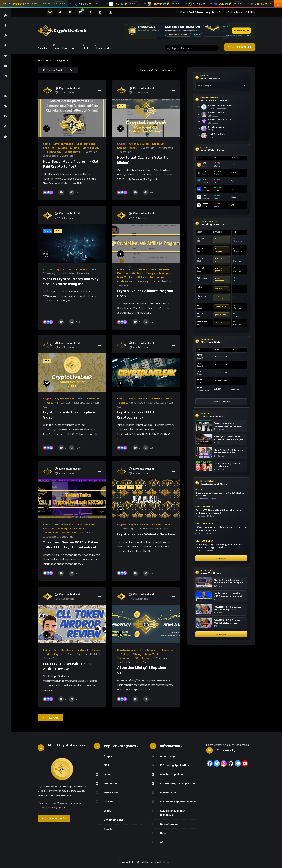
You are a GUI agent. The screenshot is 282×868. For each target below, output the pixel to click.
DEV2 (199, 363)
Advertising (167, 756)
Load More (221, 558)
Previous (51, 718)
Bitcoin (47, 269)
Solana (200, 287)
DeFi (93, 269)
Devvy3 (200, 268)
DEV (199, 371)
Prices (142, 277)
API (162, 842)
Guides (62, 148)
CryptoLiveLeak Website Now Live (146, 534)
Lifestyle (150, 273)
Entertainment (86, 144)
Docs (163, 833)
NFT (107, 765)
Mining (75, 148)
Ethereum (158, 144)
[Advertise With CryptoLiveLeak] (34, 4)
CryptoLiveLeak (63, 144)
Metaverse (111, 793)
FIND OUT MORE (54, 818)
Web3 (134, 148)
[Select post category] (221, 86)
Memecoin (110, 783)
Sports (108, 829)
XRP (199, 305)
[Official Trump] (162, 4)
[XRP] (195, 4)
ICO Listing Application (175, 765)
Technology (54, 152)
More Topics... (91, 148)
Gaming (122, 148)
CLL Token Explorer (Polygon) (179, 802)
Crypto (121, 144)
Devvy (200, 248)
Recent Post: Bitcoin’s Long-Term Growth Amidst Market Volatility (218, 12)
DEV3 (199, 355)
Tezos (200, 313)
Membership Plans (172, 774)
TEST (199, 379)
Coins (46, 144)
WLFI (199, 388)
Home (41, 60)
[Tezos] (86, 4)
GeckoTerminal (170, 824)
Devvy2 (200, 258)
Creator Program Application (178, 783)
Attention (202, 321)
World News (72, 152)
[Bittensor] (123, 4)
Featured (49, 148)
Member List (168, 793)
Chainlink (201, 296)
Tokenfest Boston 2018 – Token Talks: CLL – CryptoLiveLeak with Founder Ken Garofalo (71, 547)
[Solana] (226, 4)
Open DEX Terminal (221, 401)
